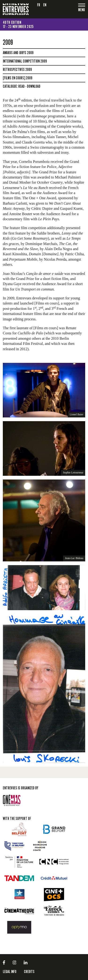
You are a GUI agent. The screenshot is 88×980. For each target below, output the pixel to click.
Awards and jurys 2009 (18, 53)
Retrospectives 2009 (17, 70)
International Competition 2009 (25, 61)
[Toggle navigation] (82, 10)
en (45, 5)
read (21, 86)
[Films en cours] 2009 (18, 78)
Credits (29, 971)
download (34, 86)
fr (39, 5)
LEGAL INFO (10, 971)
